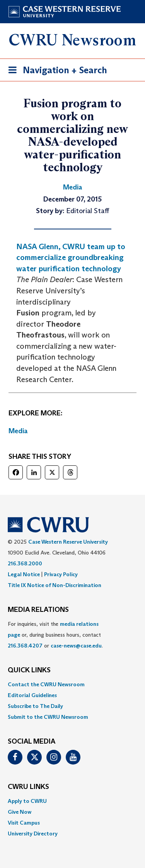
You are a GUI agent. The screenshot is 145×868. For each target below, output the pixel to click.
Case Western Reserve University (68, 542)
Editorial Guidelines (32, 695)
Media (18, 431)
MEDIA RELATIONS (38, 610)
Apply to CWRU (27, 801)
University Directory (33, 834)
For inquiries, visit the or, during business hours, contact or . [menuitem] (55, 635)
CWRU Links (28, 787)
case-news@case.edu (76, 646)
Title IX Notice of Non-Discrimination (55, 585)
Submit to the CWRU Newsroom (48, 717)
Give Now (20, 812)
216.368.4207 (25, 646)
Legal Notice (24, 574)
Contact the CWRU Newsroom (46, 684)
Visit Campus (24, 823)
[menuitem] (72, 684)
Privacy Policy (61, 574)
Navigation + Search (55, 71)
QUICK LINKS (29, 670)
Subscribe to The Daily (35, 706)
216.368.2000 (25, 563)
